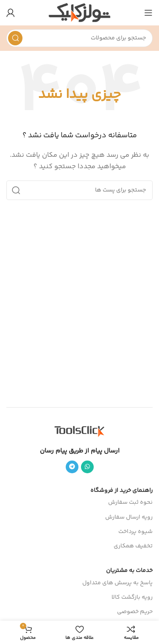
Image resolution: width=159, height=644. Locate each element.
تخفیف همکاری (133, 546)
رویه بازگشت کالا (132, 597)
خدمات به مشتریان (129, 571)
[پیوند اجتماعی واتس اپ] (87, 467)
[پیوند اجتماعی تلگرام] (72, 467)
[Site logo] (79, 12)
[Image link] (80, 431)
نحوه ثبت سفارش (130, 502)
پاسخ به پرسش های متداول (117, 583)
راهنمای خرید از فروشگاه (121, 491)
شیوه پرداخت (135, 532)
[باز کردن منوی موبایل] (148, 13)
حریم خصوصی (135, 612)
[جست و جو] (79, 38)
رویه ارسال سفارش (129, 517)
